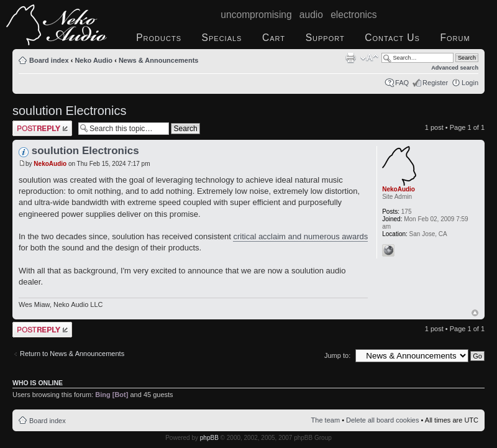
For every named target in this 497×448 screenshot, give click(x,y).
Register (435, 83)
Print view (350, 58)
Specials (222, 38)
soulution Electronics (69, 111)
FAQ (402, 83)
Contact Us (392, 38)
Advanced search (455, 68)
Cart (274, 38)
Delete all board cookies (382, 420)
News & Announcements (159, 60)
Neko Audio (93, 60)
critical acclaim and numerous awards (300, 236)
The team (326, 420)
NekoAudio (50, 164)
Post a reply (42, 128)
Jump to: (337, 355)
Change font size (369, 58)
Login (470, 83)
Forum (455, 38)
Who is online (38, 383)
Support (325, 38)
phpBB (209, 438)
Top (475, 313)
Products (159, 38)
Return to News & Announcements (72, 354)
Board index (49, 60)
